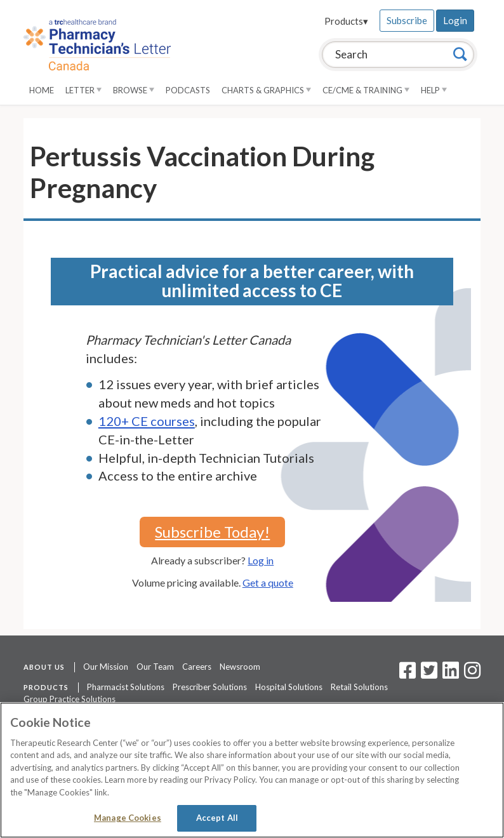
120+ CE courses (147, 421)
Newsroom (240, 667)
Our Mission (106, 667)
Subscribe (407, 20)
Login (455, 20)
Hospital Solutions (289, 687)
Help (434, 90)
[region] (252, 770)
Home (42, 90)
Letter (83, 90)
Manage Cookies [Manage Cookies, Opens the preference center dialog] (128, 818)
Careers (197, 667)
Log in (261, 560)
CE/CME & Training (366, 90)
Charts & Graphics (266, 90)
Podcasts (188, 90)
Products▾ (346, 21)
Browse (134, 90)
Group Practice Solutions (70, 699)
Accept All (217, 818)
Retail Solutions (359, 687)
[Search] (460, 54)
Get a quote (268, 582)
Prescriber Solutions (210, 687)
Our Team (155, 667)
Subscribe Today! (212, 532)
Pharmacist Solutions (126, 687)
